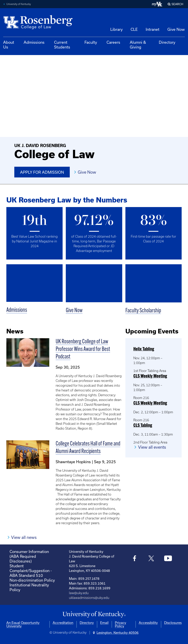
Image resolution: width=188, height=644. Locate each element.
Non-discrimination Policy (32, 580)
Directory (167, 42)
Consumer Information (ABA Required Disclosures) (29, 556)
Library (116, 29)
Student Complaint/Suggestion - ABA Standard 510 (31, 571)
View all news (24, 537)
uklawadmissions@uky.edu (89, 598)
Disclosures (173, 623)
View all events (152, 447)
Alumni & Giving (138, 45)
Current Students (62, 45)
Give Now (176, 29)
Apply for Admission (42, 172)
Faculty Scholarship (143, 311)
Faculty (91, 42)
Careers (113, 42)
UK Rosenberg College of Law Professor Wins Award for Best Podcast (83, 349)
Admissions (34, 42)
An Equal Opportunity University (23, 624)
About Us (9, 45)
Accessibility (148, 623)
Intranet (153, 29)
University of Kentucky (19, 4)
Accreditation (63, 623)
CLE (134, 29)
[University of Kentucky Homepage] (94, 614)
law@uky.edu (79, 593)
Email (104, 623)
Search (177, 4)
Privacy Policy (121, 624)
